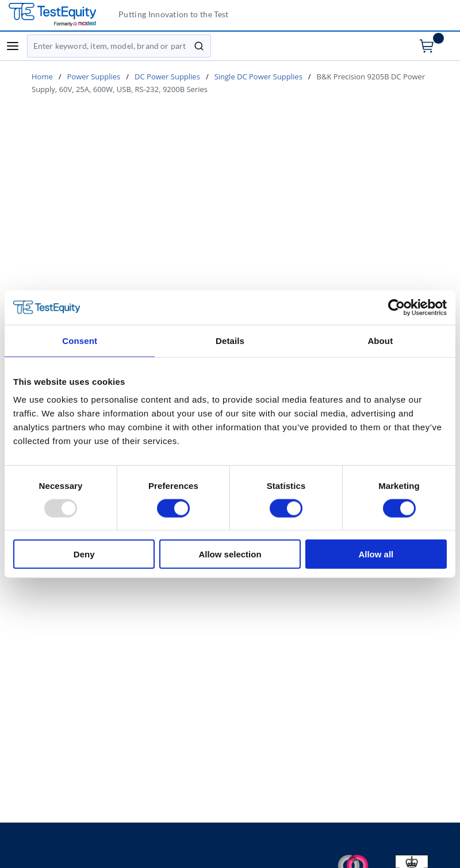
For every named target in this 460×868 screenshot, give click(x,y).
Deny (84, 554)
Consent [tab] (80, 340)
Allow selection (230, 554)
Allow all (376, 554)
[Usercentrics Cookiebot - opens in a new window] (396, 307)
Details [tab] (230, 340)
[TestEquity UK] (59, 15)
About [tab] (380, 340)
